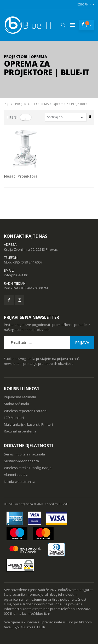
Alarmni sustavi (16, 475)
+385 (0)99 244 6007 (27, 262)
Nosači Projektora (21, 176)
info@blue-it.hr (16, 275)
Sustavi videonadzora (21, 461)
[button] (63, 25)
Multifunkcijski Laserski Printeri (28, 424)
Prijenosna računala (20, 397)
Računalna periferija (20, 431)
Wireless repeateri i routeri (25, 411)
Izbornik (84, 4)
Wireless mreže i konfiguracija (28, 468)
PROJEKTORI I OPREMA (32, 104)
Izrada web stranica (20, 482)
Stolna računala (16, 404)
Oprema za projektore (70, 104)
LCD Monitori (14, 418)
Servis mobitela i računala (24, 454)
